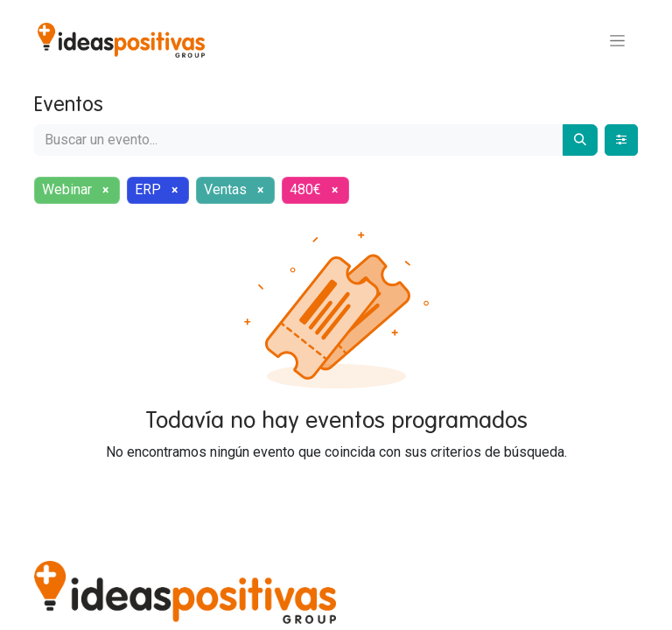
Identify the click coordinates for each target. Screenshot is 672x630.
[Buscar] (580, 140)
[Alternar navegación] (617, 40)
